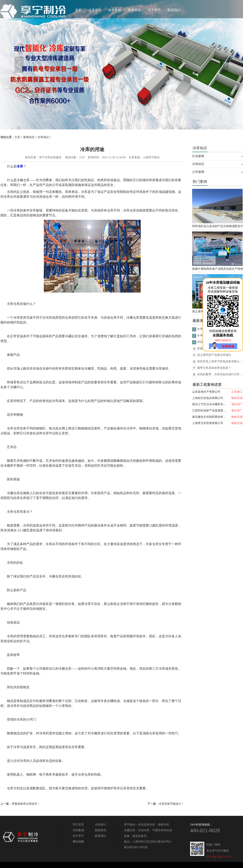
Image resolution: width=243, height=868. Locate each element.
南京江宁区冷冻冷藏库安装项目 (212, 404)
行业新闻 (198, 156)
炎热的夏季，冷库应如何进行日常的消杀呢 (220, 374)
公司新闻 (198, 172)
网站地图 (78, 842)
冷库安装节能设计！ (171, 804)
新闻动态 (29, 137)
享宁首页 (78, 825)
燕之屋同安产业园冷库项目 (214, 355)
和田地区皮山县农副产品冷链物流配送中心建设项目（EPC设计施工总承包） (217, 226)
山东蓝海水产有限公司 (206, 392)
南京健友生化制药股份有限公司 (212, 417)
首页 (78, 10)
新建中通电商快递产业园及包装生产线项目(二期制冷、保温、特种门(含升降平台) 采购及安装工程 (217, 269)
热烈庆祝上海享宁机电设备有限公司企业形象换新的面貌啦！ (220, 361)
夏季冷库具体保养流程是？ (214, 368)
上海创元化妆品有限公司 (208, 398)
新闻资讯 (134, 10)
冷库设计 (95, 10)
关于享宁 (154, 10)
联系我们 (174, 10)
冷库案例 (115, 10)
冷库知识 (43, 137)
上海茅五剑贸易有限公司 (208, 423)
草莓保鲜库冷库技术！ (26, 804)
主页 (17, 137)
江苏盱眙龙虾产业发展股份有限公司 (215, 411)
